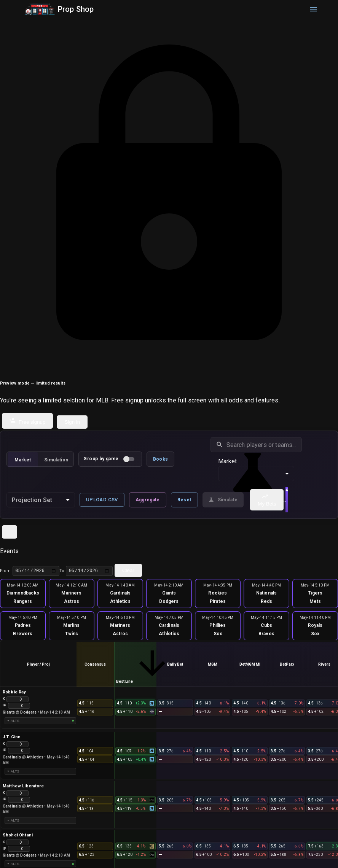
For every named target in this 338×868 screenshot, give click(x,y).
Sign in (72, 422)
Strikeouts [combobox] (259, 473)
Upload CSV (102, 500)
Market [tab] (23, 460)
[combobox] (41, 500)
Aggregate (148, 500)
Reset (184, 500)
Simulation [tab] (56, 460)
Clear (128, 570)
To (86, 571)
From (30, 571)
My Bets (266, 500)
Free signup (27, 421)
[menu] (314, 9)
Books (161, 459)
